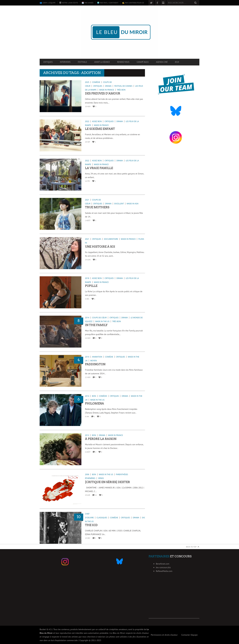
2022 (87, 121)
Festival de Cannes (123, 86)
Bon (94, 396)
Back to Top (191, 547)
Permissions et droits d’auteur (164, 635)
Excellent (119, 204)
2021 (87, 200)
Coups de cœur (99, 318)
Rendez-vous (123, 62)
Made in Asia (133, 204)
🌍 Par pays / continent (108, 3)
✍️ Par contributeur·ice (133, 3)
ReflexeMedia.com (164, 571)
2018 (87, 278)
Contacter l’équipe (189, 635)
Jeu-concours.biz (163, 567)
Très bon (121, 90)
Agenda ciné (162, 62)
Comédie (96, 82)
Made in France (107, 90)
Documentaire (111, 239)
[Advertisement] (174, 599)
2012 (87, 435)
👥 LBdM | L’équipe (48, 3)
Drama (108, 86)
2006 (87, 474)
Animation (97, 357)
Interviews (65, 62)
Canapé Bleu (143, 62)
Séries (101, 478)
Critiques (48, 62)
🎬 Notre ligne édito (69, 3)
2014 (87, 318)
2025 (87, 82)
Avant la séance (102, 62)
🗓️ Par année (88, 3)
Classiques (102, 518)
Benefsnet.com (163, 564)
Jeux (177, 62)
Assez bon (97, 121)
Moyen (93, 361)
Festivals (82, 62)
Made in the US (102, 321)
